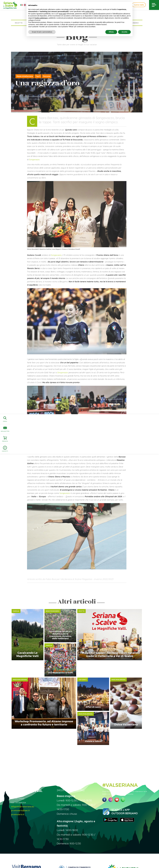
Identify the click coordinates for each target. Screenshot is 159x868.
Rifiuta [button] (111, 32)
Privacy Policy (98, 860)
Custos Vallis (139, 5)
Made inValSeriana (25, 76)
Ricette (19, 23)
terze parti (62, 14)
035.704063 (19, 774)
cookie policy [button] (90, 11)
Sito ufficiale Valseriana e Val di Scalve (21, 860)
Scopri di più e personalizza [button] (42, 32)
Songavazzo (34, 159)
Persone (47, 76)
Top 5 (38, 76)
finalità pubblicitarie (41, 18)
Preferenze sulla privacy (113, 860)
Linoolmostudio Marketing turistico (140, 860)
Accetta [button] (124, 32)
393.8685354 (21, 778)
